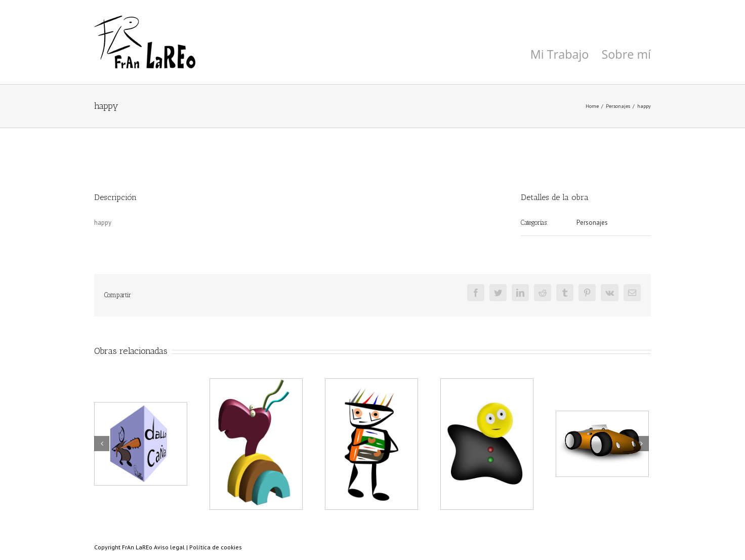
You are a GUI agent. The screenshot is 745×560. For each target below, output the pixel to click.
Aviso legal (169, 547)
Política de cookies (216, 547)
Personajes (592, 223)
